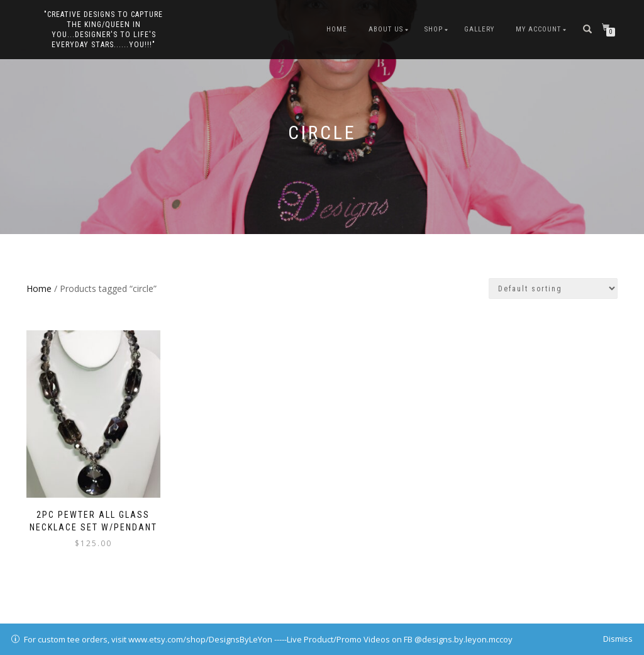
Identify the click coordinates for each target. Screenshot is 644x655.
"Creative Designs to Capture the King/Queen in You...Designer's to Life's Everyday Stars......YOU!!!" (103, 30)
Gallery (479, 29)
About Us (386, 29)
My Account (538, 29)
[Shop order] (553, 288)
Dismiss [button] (618, 639)
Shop (434, 29)
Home (337, 29)
